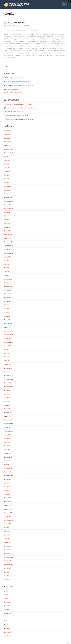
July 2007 (7, 483)
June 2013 (7, 220)
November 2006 (8, 513)
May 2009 (7, 401)
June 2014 (7, 179)
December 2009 (8, 376)
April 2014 (7, 186)
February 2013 (8, 235)
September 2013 (8, 209)
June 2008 (7, 442)
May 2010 (7, 357)
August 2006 (8, 524)
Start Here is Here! (19, 112)
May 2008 (7, 446)
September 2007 (8, 476)
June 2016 (7, 134)
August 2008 (8, 435)
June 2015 (7, 160)
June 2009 (7, 398)
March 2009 (7, 409)
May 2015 (7, 164)
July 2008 (7, 439)
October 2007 (8, 472)
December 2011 (8, 286)
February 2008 (8, 457)
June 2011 (7, 309)
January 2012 (8, 283)
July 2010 (7, 350)
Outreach (7, 606)
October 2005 (8, 561)
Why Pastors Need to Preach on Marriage (15, 78)
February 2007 (8, 502)
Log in (6, 625)
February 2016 (8, 142)
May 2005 (7, 580)
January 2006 (8, 550)
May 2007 (7, 491)
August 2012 (8, 257)
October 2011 (8, 294)
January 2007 (8, 505)
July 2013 (7, 216)
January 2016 (8, 146)
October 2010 (8, 338)
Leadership (26, 26)
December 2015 (8, 149)
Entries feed (7, 629)
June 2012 (7, 264)
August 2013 (8, 212)
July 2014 (7, 175)
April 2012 (7, 272)
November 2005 (8, 557)
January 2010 (8, 372)
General (6, 598)
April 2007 (7, 494)
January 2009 (8, 416)
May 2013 (7, 223)
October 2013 (8, 205)
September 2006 (8, 520)
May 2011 (7, 312)
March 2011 (7, 320)
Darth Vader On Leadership (11, 89)
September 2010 (8, 342)
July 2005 (7, 572)
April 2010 (7, 361)
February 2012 (8, 279)
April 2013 (7, 227)
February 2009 (8, 413)
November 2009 (8, 379)
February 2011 (8, 324)
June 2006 (7, 531)
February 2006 (8, 546)
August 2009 (8, 390)
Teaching (7, 610)
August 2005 (8, 568)
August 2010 (8, 346)
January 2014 (8, 194)
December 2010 (8, 331)
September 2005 (8, 565)
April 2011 (7, 316)
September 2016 (8, 131)
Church (6, 595)
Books (6, 591)
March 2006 (7, 542)
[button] (64, 4)
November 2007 (8, 468)
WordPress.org (8, 636)
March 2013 (7, 231)
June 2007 (7, 487)
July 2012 (7, 261)
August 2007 (8, 479)
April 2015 (7, 168)
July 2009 (7, 394)
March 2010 (7, 364)
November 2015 (8, 153)
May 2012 (7, 268)
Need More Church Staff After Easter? (14, 93)
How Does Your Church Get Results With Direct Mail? (18, 85)
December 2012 (8, 242)
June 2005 (7, 576)
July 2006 (7, 528)
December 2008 (8, 420)
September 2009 (8, 387)
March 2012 (7, 275)
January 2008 (8, 461)
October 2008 (8, 428)
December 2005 (8, 554)
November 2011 (8, 290)
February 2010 (8, 368)
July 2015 (7, 157)
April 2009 (7, 405)
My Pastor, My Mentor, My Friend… (20, 116)
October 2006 (8, 516)
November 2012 (8, 246)
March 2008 (7, 453)
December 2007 (8, 465)
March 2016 (7, 138)
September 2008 (8, 431)
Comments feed (8, 632)
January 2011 (8, 327)
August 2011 (8, 301)
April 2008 (7, 450)
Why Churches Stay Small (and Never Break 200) (17, 82)
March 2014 (7, 190)
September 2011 (8, 298)
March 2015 (7, 172)
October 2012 (8, 249)
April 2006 (7, 539)
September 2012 (8, 253)
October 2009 (8, 383)
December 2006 (8, 509)
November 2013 (8, 201)
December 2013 (8, 197)
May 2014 (7, 183)
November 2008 (8, 424)
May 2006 (7, 535)
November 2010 (8, 335)
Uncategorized (8, 613)
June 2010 (7, 353)
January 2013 (8, 238)
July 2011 (7, 305)
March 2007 (7, 498)
